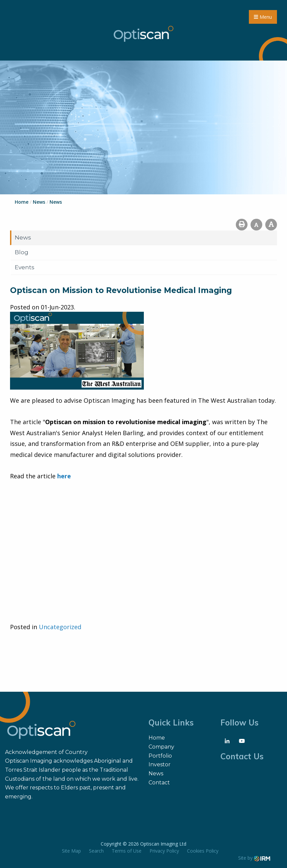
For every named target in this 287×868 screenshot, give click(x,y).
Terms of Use (127, 851)
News (23, 237)
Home (157, 738)
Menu (263, 17)
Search (96, 851)
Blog (22, 252)
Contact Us (242, 756)
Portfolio (160, 756)
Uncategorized (60, 627)
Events (25, 267)
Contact (159, 783)
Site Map (71, 851)
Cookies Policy (203, 851)
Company (161, 747)
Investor (160, 764)
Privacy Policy (164, 851)
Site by (254, 858)
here (64, 476)
